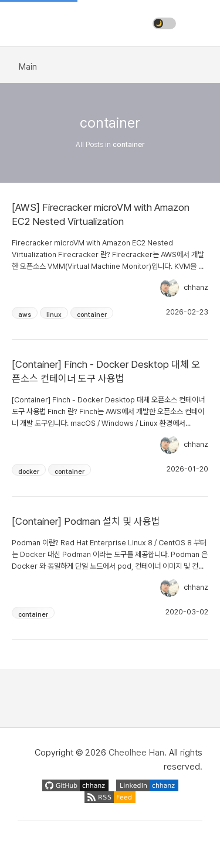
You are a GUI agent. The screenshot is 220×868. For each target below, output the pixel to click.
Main (28, 67)
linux (54, 315)
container (92, 315)
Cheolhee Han (136, 753)
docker (29, 472)
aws (25, 315)
